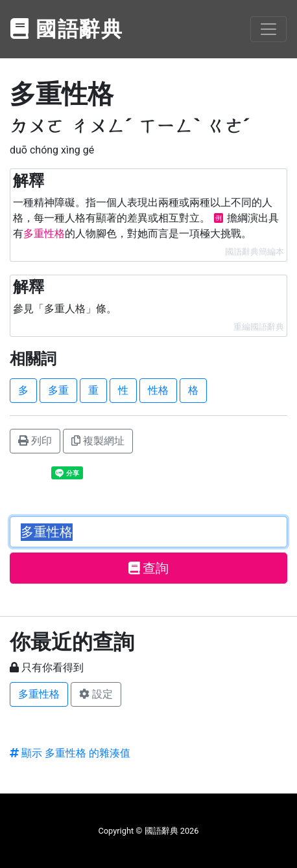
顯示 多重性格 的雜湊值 (70, 753)
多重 (58, 390)
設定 (96, 694)
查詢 (149, 568)
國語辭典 (67, 29)
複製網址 (98, 441)
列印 (35, 441)
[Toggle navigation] (268, 29)
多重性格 (39, 694)
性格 (158, 390)
